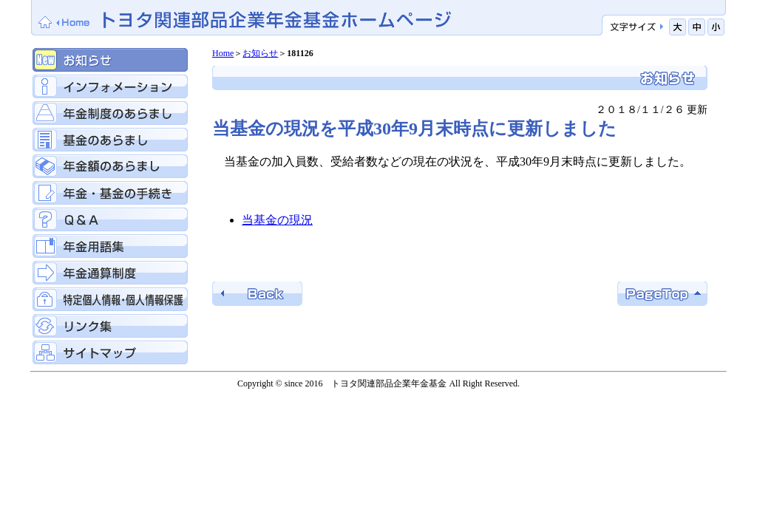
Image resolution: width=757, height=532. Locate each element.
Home (223, 53)
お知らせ (260, 53)
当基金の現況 (277, 220)
